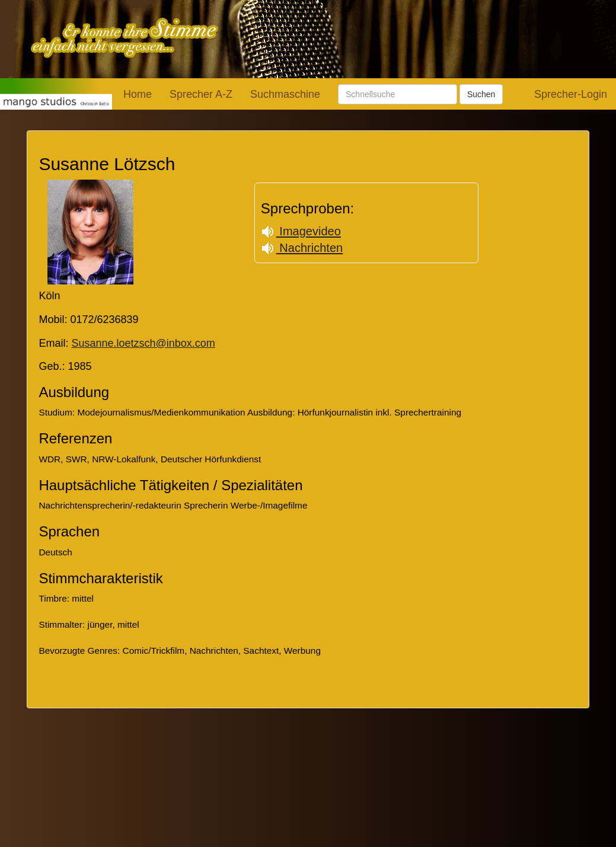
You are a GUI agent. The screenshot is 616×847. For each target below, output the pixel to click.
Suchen (481, 94)
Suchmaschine (285, 94)
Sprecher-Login (571, 94)
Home (138, 94)
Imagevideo (301, 231)
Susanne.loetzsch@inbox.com (143, 343)
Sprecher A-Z (201, 94)
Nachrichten (302, 248)
